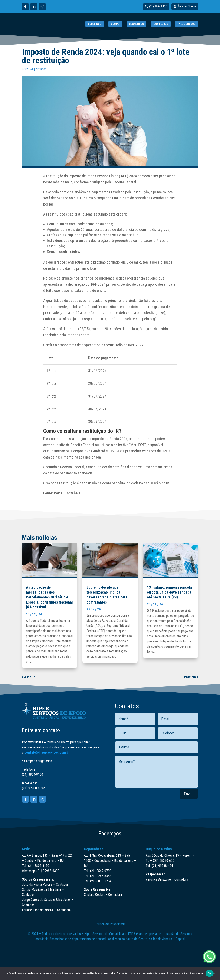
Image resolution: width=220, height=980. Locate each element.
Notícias (41, 69)
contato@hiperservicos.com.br (47, 752)
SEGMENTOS (136, 24)
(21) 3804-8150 (158, 6)
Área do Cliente (187, 6)
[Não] (215, 973)
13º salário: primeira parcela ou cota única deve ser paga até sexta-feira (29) (169, 592)
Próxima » (191, 677)
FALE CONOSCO (187, 24)
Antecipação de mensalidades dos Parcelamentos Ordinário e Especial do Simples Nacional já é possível (49, 597)
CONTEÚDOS (161, 24)
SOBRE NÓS (95, 24)
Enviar (189, 794)
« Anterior (29, 677)
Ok (209, 973)
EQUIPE (115, 24)
